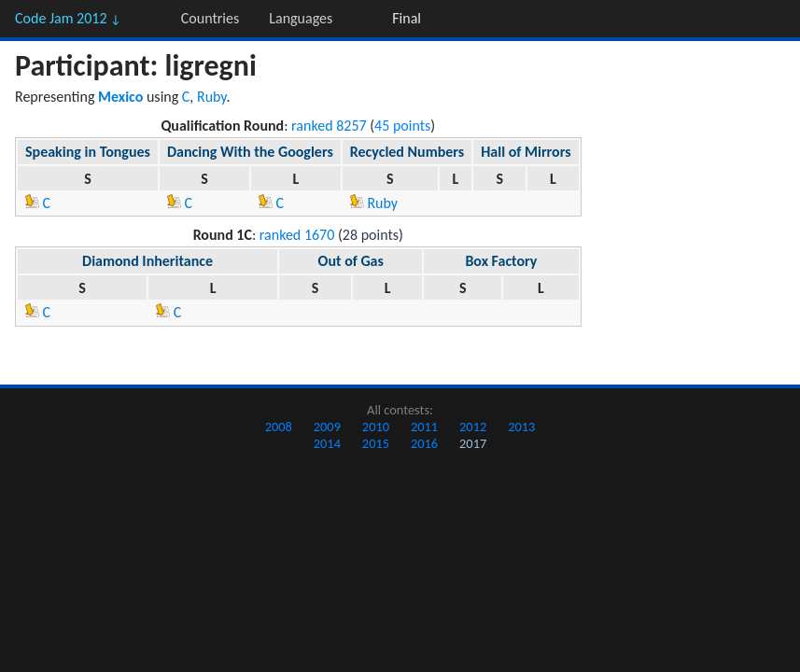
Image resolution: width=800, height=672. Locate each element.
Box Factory (501, 261)
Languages (301, 18)
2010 (376, 427)
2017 (473, 443)
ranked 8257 (329, 126)
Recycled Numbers (407, 152)
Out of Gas (351, 261)
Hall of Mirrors (526, 152)
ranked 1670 (297, 235)
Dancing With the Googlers (250, 152)
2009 (327, 427)
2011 (424, 427)
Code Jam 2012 (68, 18)
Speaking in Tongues (88, 152)
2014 (327, 443)
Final (407, 18)
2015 (376, 443)
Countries (210, 18)
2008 (279, 427)
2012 (473, 427)
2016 (424, 443)
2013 (521, 427)
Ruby (212, 97)
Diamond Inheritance (147, 261)
